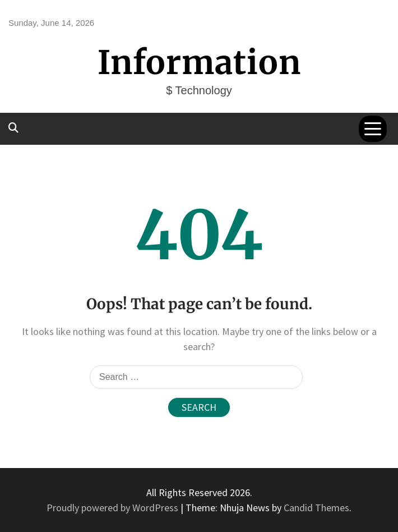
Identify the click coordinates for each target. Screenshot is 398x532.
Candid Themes (316, 508)
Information (199, 63)
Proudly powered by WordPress (114, 508)
